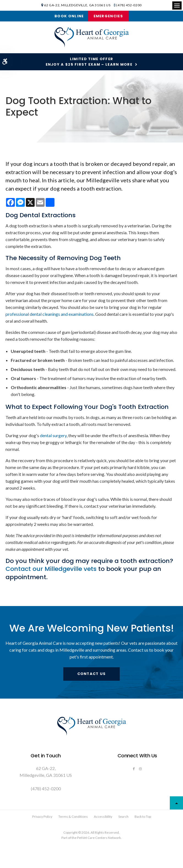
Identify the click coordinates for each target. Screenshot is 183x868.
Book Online (69, 16)
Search (123, 817)
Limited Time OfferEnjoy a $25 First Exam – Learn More (89, 62)
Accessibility (103, 817)
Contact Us (92, 674)
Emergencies (108, 16)
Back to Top (143, 817)
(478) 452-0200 (129, 5)
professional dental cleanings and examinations (50, 314)
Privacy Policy (42, 817)
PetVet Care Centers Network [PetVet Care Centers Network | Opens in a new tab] (99, 838)
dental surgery (53, 435)
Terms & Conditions (73, 817)
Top (176, 803)
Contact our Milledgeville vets (51, 569)
